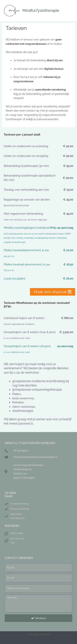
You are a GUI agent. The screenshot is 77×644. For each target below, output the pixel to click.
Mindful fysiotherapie (41, 10)
